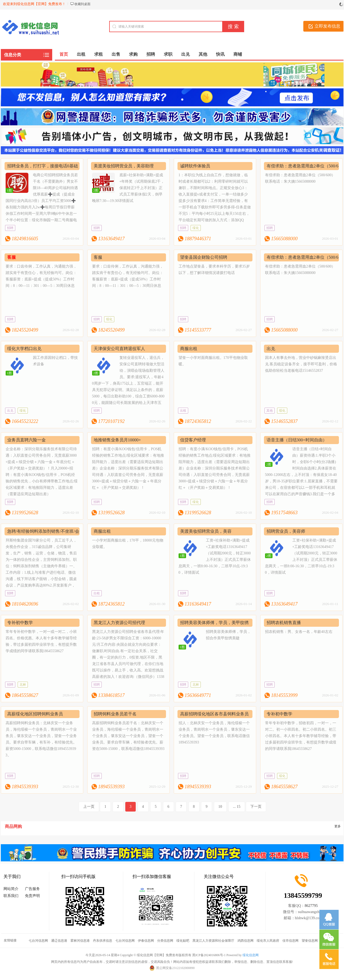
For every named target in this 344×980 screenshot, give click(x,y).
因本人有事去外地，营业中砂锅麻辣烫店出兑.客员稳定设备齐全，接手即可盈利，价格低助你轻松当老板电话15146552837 (301, 364)
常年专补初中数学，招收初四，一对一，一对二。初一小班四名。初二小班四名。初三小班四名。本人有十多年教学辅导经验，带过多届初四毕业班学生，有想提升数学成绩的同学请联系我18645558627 (301, 736)
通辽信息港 (59, 941)
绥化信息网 (251, 955)
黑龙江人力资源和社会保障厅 (213, 941)
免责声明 (32, 896)
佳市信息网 (290, 941)
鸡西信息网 (245, 941)
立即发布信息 (327, 26)
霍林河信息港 (80, 941)
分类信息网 (165, 941)
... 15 (237, 807)
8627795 (311, 906)
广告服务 (32, 889)
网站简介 (11, 889)
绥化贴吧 (183, 941)
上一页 (89, 807)
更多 (338, 826)
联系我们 (11, 896)
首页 (64, 54)
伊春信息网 (146, 941)
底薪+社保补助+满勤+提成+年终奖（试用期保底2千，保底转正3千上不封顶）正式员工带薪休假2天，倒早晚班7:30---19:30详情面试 (128, 188)
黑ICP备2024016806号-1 (209, 955)
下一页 (256, 807)
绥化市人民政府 (268, 941)
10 (220, 807)
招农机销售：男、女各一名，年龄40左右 (299, 632)
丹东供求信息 (103, 941)
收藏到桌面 (82, 4)
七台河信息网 (38, 941)
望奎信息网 (310, 941)
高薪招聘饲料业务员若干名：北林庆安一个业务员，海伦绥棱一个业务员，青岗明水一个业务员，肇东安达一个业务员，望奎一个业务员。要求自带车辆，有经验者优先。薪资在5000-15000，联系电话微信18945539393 (128, 736)
